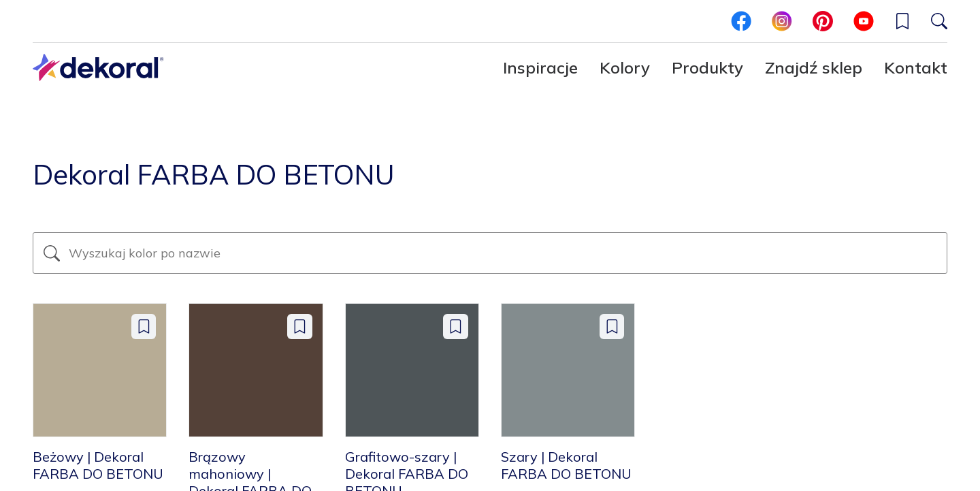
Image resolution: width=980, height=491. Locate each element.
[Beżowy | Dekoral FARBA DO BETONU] (100, 393)
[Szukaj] (939, 21)
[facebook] (741, 21)
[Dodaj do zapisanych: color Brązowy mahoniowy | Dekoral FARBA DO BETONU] (300, 327)
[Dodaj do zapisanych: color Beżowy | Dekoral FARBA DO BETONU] (144, 327)
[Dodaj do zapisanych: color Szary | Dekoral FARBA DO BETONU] (612, 327)
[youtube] (864, 21)
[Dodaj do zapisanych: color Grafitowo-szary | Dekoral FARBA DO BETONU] (456, 327)
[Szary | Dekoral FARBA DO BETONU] (568, 393)
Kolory (625, 67)
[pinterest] (823, 21)
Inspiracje (540, 67)
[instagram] (782, 21)
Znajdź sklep (814, 67)
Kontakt (916, 67)
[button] (902, 21)
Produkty (707, 67)
